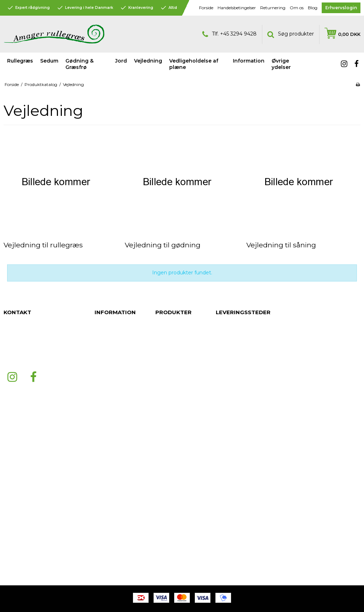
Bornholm (227, 521)
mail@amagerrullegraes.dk (35, 358)
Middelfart (228, 386)
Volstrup (225, 478)
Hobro (223, 471)
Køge (222, 400)
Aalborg (225, 365)
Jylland (224, 322)
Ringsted (226, 450)
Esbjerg (224, 372)
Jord (121, 61)
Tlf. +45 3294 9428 (229, 34)
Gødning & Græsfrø (79, 64)
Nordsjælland (231, 336)
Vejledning (168, 350)
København (229, 422)
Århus (222, 343)
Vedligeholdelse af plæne (194, 64)
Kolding (225, 500)
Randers (225, 350)
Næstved (226, 379)
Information (169, 372)
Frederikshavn (232, 429)
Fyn (220, 329)
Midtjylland (228, 542)
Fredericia (228, 393)
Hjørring (225, 436)
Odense (225, 407)
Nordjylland (229, 535)
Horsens (225, 493)
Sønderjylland (232, 414)
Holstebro (227, 528)
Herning (225, 514)
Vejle (221, 507)
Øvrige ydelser (172, 379)
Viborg (224, 549)
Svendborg (229, 464)
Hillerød (225, 443)
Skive (222, 457)
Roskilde (226, 358)
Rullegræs (20, 61)
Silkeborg (227, 485)
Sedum (49, 61)
